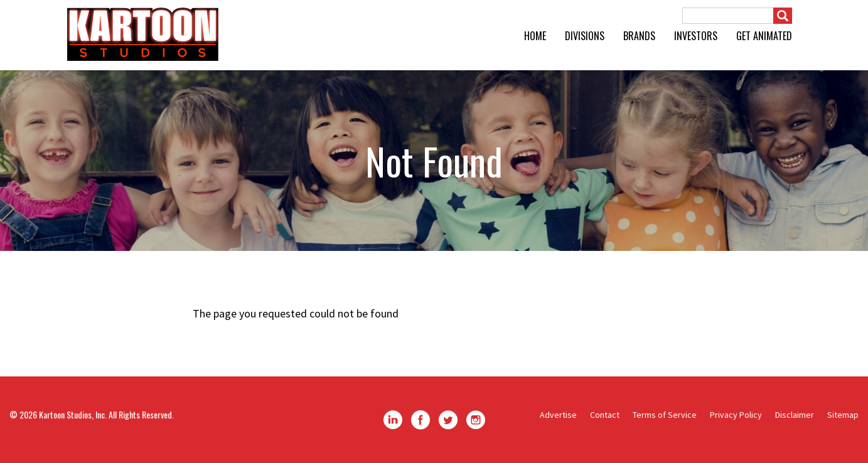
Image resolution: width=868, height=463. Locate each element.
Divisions (585, 36)
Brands (639, 36)
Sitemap (843, 415)
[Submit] (783, 16)
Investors (696, 36)
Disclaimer (795, 415)
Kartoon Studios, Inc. (73, 414)
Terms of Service (665, 415)
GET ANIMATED (764, 36)
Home (535, 36)
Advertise (558, 415)
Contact (605, 415)
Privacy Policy (736, 415)
